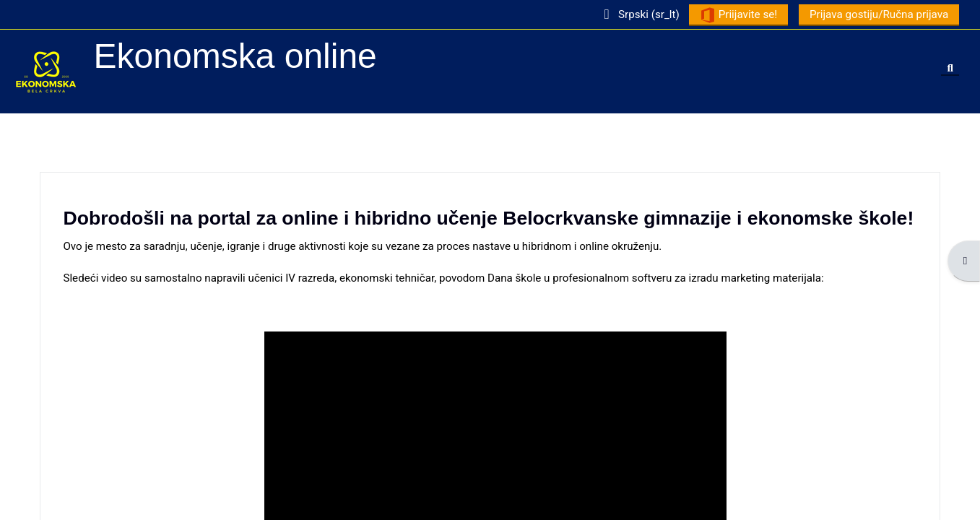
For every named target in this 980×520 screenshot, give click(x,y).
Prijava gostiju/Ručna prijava (878, 14)
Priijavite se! (738, 15)
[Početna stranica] (46, 71)
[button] (638, 14)
